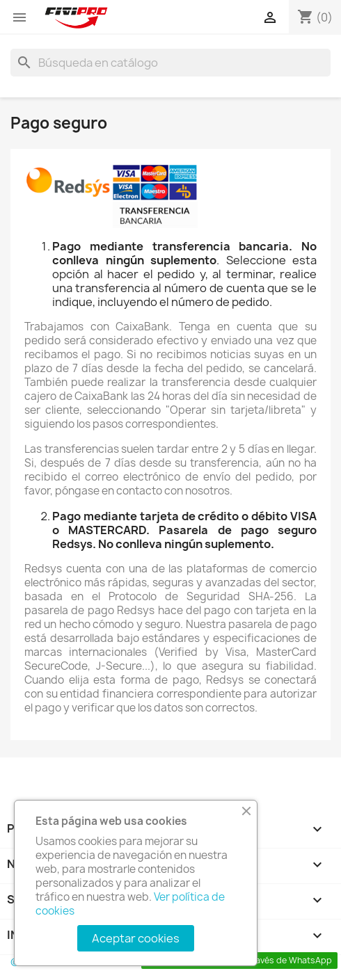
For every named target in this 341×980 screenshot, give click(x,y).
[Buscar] (170, 63)
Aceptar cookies (136, 938)
